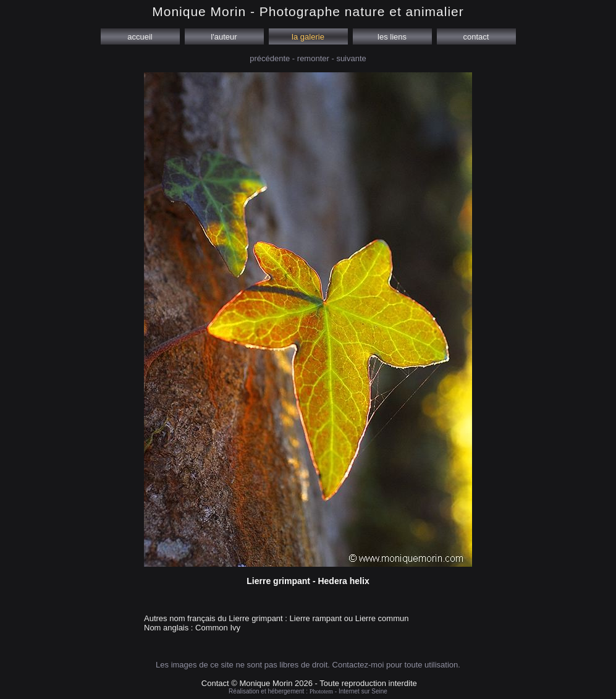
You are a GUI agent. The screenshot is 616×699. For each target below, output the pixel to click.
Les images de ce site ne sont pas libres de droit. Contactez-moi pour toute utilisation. (308, 665)
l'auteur (224, 37)
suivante (351, 58)
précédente (270, 58)
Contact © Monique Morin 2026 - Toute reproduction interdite (309, 683)
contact (476, 37)
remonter (313, 58)
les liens (392, 37)
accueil (140, 37)
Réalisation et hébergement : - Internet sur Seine (308, 691)
